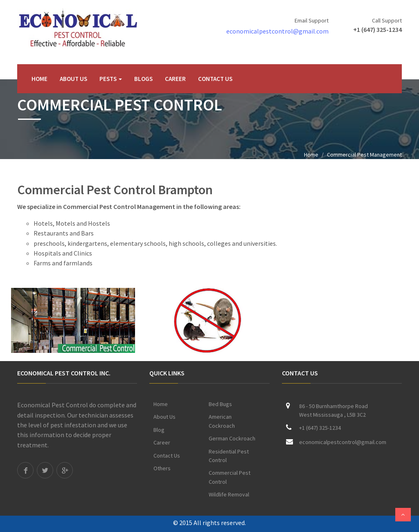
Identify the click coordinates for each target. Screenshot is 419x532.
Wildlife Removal (229, 494)
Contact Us (215, 79)
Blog (159, 430)
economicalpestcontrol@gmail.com (277, 31)
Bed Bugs (220, 404)
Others (162, 468)
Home (39, 79)
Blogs (143, 79)
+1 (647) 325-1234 (377, 29)
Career (175, 79)
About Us (73, 79)
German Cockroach (232, 438)
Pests (111, 79)
